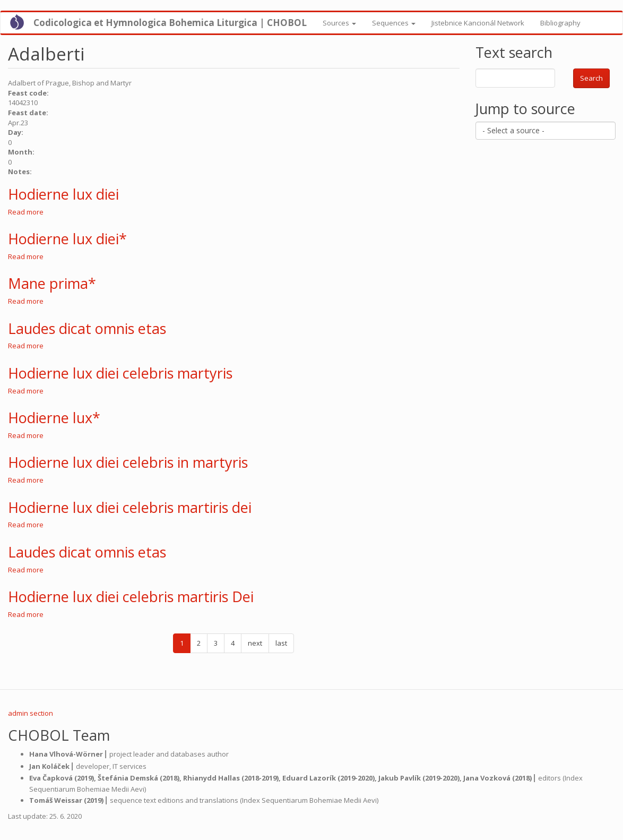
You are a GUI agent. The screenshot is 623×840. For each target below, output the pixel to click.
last (281, 643)
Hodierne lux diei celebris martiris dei (130, 507)
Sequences (394, 23)
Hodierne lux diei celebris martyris (120, 373)
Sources (339, 23)
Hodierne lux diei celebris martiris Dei (131, 597)
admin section (31, 713)
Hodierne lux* (54, 418)
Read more (26, 212)
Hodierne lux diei (63, 194)
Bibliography (560, 23)
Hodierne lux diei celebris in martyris (128, 462)
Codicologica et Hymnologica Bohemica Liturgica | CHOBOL (170, 23)
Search (591, 78)
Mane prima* (52, 283)
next (255, 643)
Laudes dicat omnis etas (87, 328)
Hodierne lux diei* (67, 239)
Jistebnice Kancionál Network (478, 23)
